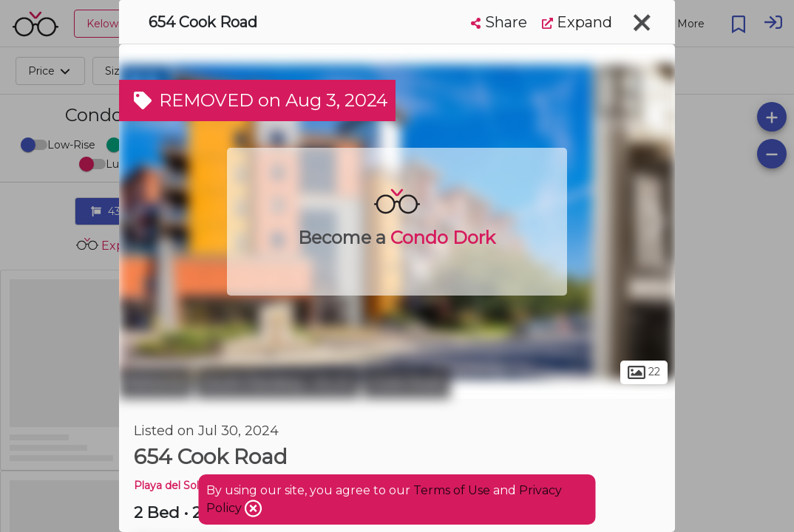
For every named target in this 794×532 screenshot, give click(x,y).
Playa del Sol (166, 485)
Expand (577, 22)
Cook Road (407, 383)
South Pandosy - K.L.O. (278, 383)
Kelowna (156, 383)
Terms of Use (452, 490)
